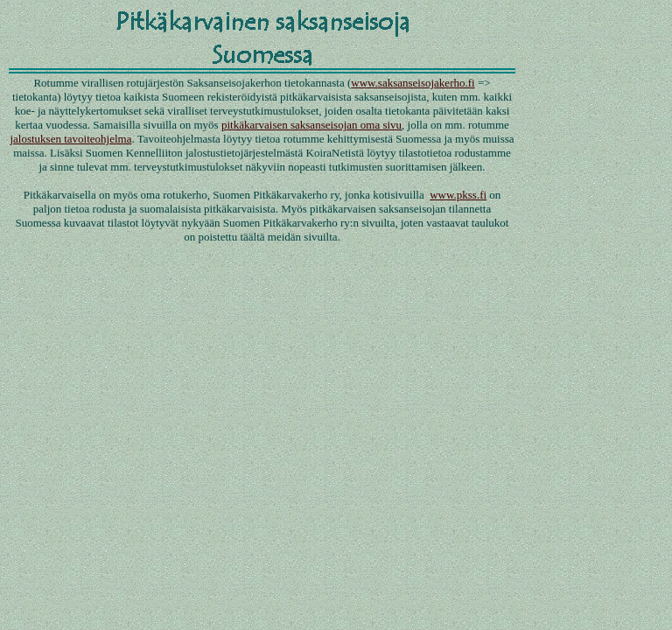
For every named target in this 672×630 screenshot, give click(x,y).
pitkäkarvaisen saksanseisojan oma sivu (311, 125)
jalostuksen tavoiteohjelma (70, 139)
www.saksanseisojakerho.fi (413, 83)
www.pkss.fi (458, 195)
